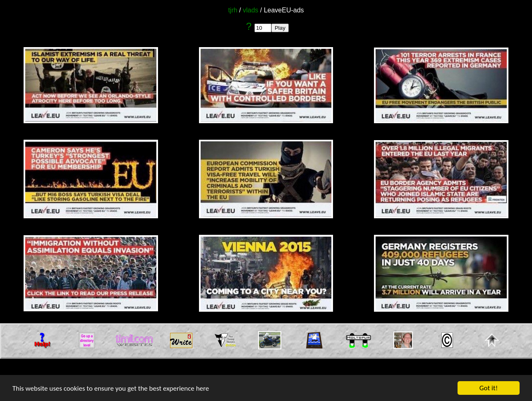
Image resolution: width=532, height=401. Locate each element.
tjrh (232, 10)
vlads (250, 10)
